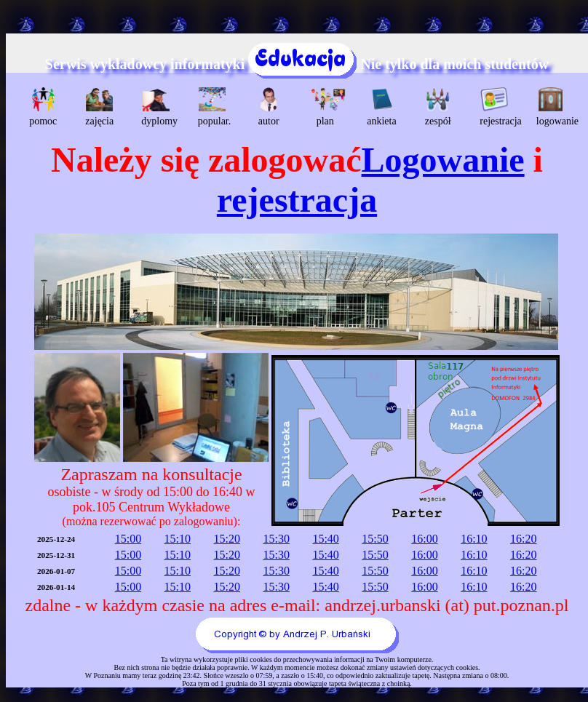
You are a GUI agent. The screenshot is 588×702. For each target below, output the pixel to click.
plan (327, 107)
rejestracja (496, 107)
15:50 (375, 539)
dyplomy (158, 107)
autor (269, 107)
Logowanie (443, 160)
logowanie (553, 107)
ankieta (381, 107)
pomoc (43, 107)
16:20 (523, 539)
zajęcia (99, 107)
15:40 (325, 539)
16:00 (424, 539)
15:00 (128, 539)
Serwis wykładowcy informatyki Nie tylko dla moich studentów (297, 64)
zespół (438, 107)
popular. (214, 107)
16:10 (474, 539)
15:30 (276, 539)
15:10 (178, 539)
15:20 (227, 539)
